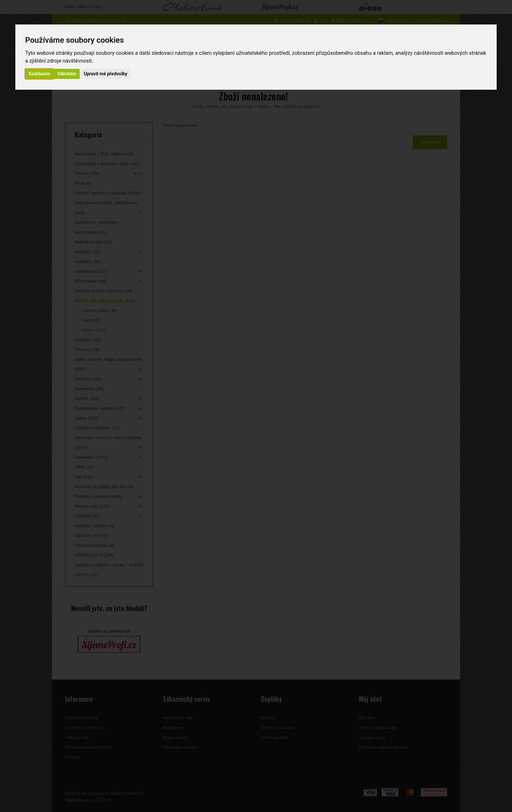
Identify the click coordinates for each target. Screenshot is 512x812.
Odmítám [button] (67, 74)
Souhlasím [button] (39, 74)
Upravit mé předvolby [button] (105, 74)
